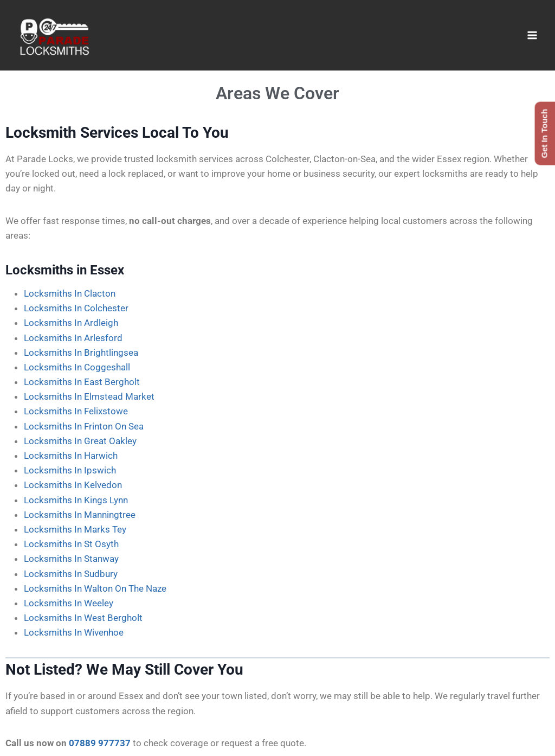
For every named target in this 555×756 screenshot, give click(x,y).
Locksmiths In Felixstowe (76, 411)
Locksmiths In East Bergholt (82, 382)
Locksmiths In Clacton (70, 293)
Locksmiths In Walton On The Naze (95, 588)
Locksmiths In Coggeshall (77, 367)
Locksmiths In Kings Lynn (76, 500)
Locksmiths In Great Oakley (80, 441)
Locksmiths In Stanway (71, 559)
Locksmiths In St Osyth (71, 544)
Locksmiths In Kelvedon (73, 485)
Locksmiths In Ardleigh (71, 323)
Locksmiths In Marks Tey (75, 529)
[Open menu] (532, 35)
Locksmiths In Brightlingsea (81, 353)
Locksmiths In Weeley (69, 603)
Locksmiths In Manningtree (80, 515)
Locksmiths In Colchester (76, 308)
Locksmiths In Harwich (71, 456)
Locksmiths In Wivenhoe (74, 632)
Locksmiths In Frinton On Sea (84, 426)
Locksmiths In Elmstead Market (89, 396)
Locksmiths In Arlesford (73, 338)
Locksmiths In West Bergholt (83, 618)
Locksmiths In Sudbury (71, 574)
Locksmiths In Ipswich (70, 470)
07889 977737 (100, 743)
